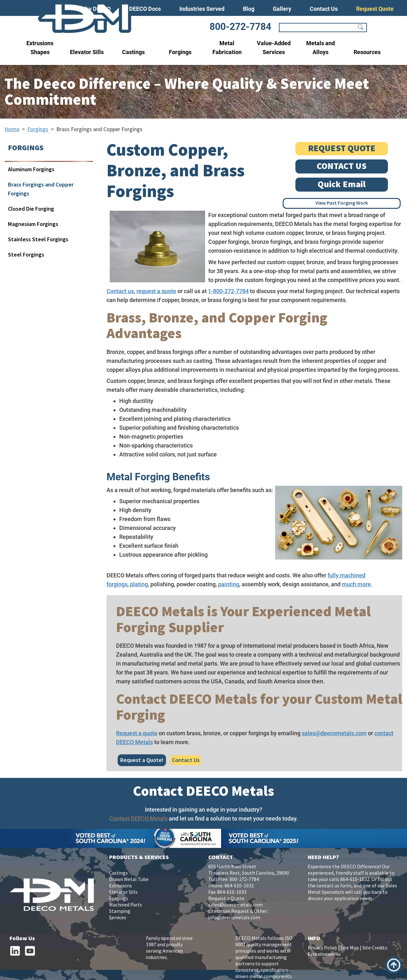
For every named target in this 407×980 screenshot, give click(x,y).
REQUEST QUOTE (342, 148)
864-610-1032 (239, 886)
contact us (328, 886)
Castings (133, 52)
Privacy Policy (322, 948)
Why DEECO (96, 9)
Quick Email (342, 184)
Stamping (120, 911)
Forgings (180, 52)
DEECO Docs (145, 9)
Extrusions (121, 886)
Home (12, 129)
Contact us (120, 291)
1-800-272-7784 (228, 291)
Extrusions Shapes (40, 48)
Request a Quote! (142, 760)
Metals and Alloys (321, 48)
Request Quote (375, 9)
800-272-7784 (244, 880)
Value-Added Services (274, 48)
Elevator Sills (87, 52)
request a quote (156, 291)
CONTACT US (342, 166)
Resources (367, 52)
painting (229, 584)
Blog (249, 9)
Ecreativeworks (324, 954)
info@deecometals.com (234, 918)
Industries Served (202, 9)
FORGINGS (26, 148)
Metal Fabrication (227, 48)
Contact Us (324, 9)
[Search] (318, 28)
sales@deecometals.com (334, 733)
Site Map (350, 948)
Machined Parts (126, 905)
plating (139, 584)
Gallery (282, 9)
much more (356, 584)
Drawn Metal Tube (129, 880)
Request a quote (137, 733)
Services (118, 918)
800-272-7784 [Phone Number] (240, 27)
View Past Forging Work (342, 203)
